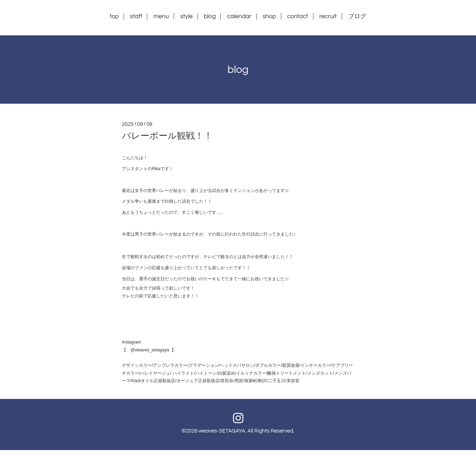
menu (161, 16)
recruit (328, 16)
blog (210, 16)
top (114, 16)
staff (136, 16)
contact (298, 16)
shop (269, 16)
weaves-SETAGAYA (222, 431)
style (186, 16)
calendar (239, 16)
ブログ (357, 16)
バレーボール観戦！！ (167, 136)
